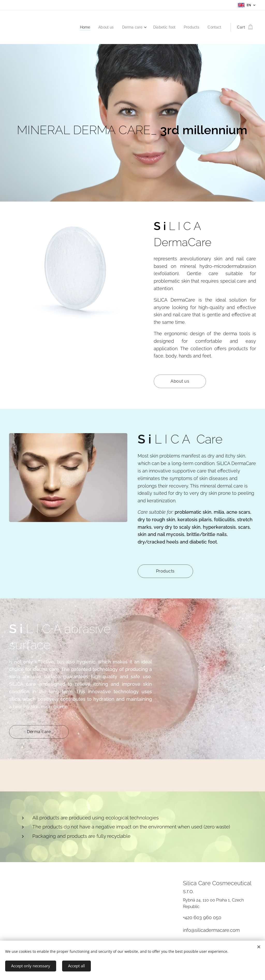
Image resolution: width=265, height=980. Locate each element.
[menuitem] (80, 27)
